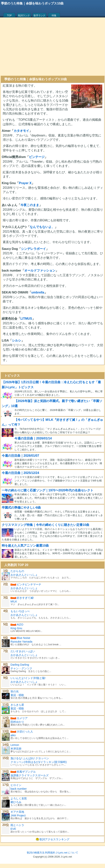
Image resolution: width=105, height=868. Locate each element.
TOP (9, 16)
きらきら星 (17, 705)
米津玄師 (16, 749)
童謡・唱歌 (17, 695)
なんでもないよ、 (42, 227)
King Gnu (16, 628)
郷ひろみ (16, 802)
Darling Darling (20, 665)
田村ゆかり (17, 722)
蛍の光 (15, 691)
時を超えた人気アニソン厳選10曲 (25, 546)
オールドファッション (40, 270)
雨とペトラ (17, 825)
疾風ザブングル (26, 772)
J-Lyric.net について (67, 853)
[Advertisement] (52, 47)
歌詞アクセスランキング (54, 839)
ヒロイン (16, 785)
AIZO (20, 625)
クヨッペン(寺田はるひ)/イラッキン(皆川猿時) (39, 762)
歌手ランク (39, 16)
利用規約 (50, 853)
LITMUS (26, 319)
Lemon (15, 745)
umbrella (38, 292)
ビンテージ (37, 157)
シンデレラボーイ (33, 249)
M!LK (14, 601)
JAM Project (18, 815)
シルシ (17, 340)
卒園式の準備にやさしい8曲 (21, 508)
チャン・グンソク (21, 668)
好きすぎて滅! (25, 598)
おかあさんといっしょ (24, 575)
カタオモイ (21, 131)
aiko (13, 735)
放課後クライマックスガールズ (30, 775)
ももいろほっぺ (20, 611)
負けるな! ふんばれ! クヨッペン (30, 758)
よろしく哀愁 (19, 798)
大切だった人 (25, 732)
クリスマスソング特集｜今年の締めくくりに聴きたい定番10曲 (45, 525)
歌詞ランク (24, 16)
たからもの (17, 571)
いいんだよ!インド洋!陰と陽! (28, 678)
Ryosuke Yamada (21, 642)
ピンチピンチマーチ (29, 584)
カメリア (22, 718)
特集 (54, 16)
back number (19, 789)
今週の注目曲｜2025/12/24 (20, 473)
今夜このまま (30, 205)
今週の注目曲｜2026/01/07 (20, 456)
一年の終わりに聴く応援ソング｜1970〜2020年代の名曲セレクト (48, 490)
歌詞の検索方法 (36, 853)
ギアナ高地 (17, 812)
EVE (13, 829)
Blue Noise (24, 638)
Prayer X (25, 183)
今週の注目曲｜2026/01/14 (33, 438)
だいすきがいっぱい (23, 651)
